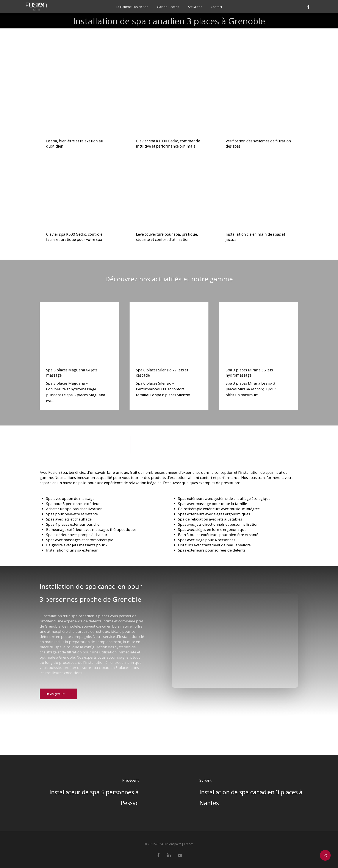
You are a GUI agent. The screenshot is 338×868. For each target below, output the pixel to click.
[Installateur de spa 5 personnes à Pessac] (84, 793)
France (189, 844)
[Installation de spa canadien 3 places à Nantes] (253, 793)
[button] (58, 707)
